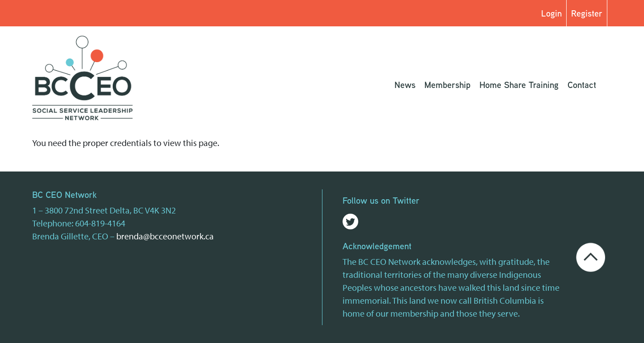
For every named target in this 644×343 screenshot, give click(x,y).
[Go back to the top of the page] (591, 256)
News (405, 85)
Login (551, 13)
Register (587, 13)
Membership (447, 85)
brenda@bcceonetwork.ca (165, 236)
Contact (582, 85)
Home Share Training (519, 85)
